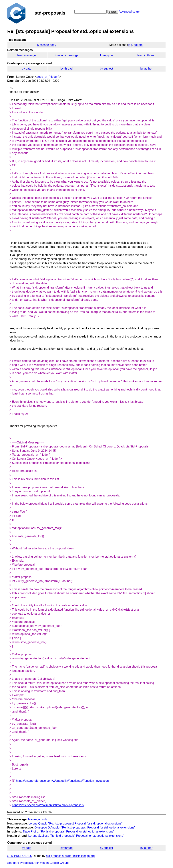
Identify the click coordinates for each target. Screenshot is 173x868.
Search (113, 12)
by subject (106, 69)
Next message (27, 55)
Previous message (67, 55)
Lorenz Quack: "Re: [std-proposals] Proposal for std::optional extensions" (76, 823)
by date (27, 69)
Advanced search (130, 12)
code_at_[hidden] (48, 77)
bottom (138, 45)
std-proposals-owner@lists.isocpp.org (70, 856)
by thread (66, 69)
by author (147, 69)
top (130, 45)
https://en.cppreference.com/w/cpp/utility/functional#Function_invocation (62, 781)
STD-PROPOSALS (20, 856)
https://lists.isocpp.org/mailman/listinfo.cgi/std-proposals (48, 805)
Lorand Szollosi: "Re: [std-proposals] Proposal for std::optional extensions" (76, 836)
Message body (47, 45)
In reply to (106, 55)
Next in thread (146, 55)
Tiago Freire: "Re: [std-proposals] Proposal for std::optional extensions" (68, 831)
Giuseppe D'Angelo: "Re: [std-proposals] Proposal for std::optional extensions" (85, 827)
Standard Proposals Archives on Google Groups (38, 863)
